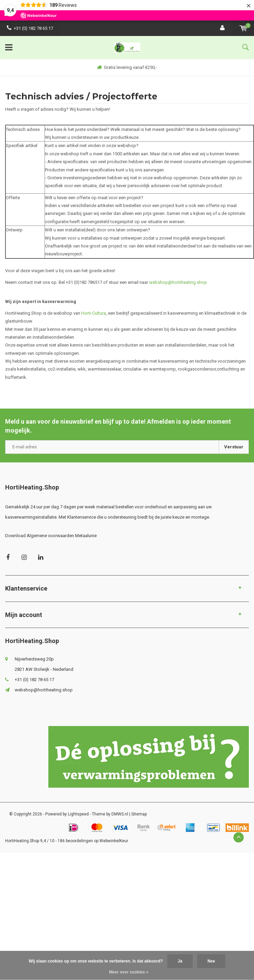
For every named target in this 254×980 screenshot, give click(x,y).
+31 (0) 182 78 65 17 (30, 28)
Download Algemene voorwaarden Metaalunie (51, 536)
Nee (211, 961)
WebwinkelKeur (114, 841)
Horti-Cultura (94, 313)
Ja (180, 961)
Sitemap (139, 814)
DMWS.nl (120, 814)
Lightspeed (78, 814)
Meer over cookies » (129, 972)
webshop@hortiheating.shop (178, 282)
